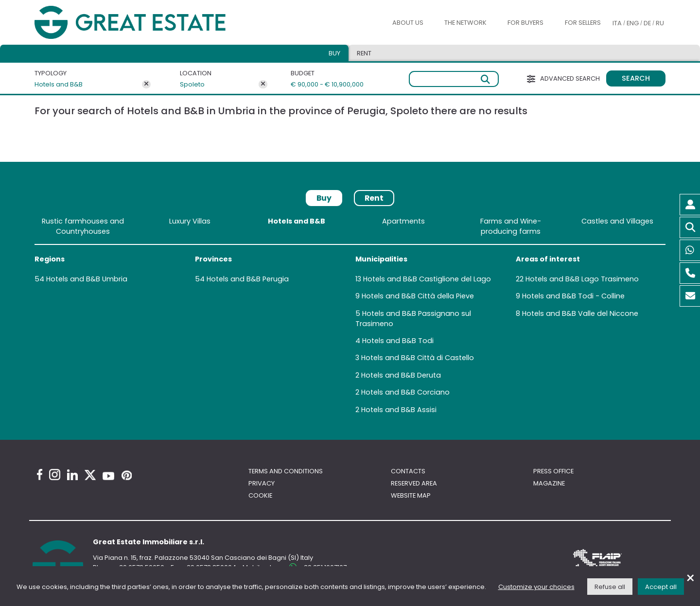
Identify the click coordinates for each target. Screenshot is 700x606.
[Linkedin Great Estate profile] (72, 475)
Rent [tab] (364, 53)
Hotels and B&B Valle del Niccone (580, 313)
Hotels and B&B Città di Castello (418, 358)
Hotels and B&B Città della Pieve (418, 296)
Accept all (661, 587)
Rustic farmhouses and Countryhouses (83, 226)
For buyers (525, 23)
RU (660, 23)
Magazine (549, 483)
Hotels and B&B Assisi (399, 410)
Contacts (408, 471)
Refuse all (610, 587)
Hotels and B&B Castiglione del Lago (427, 279)
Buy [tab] (334, 53)
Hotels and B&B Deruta (401, 375)
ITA (617, 23)
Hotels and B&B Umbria (87, 279)
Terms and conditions (286, 471)
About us (408, 23)
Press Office (553, 471)
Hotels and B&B (59, 84)
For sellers (583, 23)
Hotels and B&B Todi (398, 341)
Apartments (403, 221)
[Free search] (454, 79)
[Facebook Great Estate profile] (40, 475)
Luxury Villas (190, 221)
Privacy (262, 483)
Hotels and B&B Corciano (405, 392)
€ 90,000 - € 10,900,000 (322, 84)
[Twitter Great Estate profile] (90, 475)
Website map (411, 495)
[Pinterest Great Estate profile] (127, 475)
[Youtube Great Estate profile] (108, 476)
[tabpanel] (350, 317)
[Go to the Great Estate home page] (150, 23)
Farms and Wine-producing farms (511, 226)
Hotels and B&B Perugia (248, 279)
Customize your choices (536, 587)
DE (647, 23)
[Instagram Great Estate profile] (55, 475)
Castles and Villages (617, 221)
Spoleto (192, 84)
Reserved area (414, 483)
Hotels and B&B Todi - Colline (573, 296)
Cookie (260, 495)
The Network (465, 23)
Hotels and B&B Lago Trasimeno (582, 279)
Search (636, 78)
